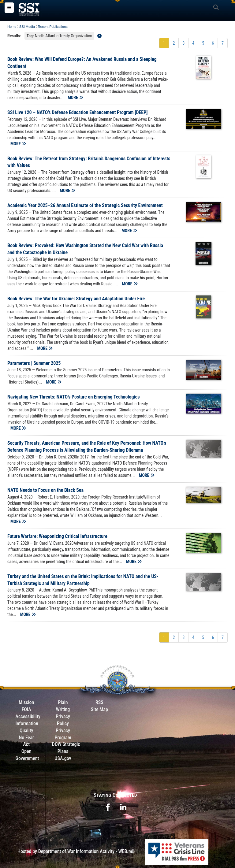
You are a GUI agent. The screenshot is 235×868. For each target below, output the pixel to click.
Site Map (99, 709)
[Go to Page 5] (203, 43)
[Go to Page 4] (193, 43)
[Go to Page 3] (183, 43)
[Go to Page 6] (213, 43)
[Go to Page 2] (174, 43)
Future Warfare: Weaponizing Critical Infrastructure (57, 536)
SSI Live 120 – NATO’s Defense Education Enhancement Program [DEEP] (78, 112)
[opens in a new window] (108, 807)
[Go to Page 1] (164, 43)
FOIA (26, 709)
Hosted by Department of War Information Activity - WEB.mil (76, 851)
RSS (99, 702)
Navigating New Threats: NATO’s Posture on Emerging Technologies (73, 397)
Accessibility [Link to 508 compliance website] (28, 716)
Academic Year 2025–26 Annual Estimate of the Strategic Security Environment (85, 205)
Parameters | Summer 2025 (34, 363)
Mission (26, 702)
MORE (75, 98)
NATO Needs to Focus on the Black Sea (45, 490)
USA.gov (63, 758)
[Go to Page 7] (223, 43)
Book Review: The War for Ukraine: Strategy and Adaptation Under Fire (76, 299)
